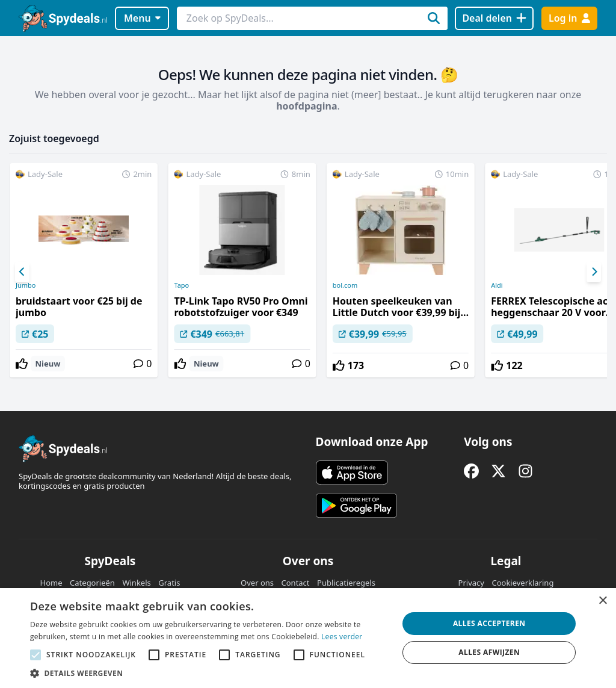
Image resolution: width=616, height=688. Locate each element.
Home (51, 583)
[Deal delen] (494, 18)
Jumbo (26, 285)
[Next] (594, 272)
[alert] (308, 638)
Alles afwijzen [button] (489, 652)
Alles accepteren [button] (489, 623)
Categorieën (92, 583)
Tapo (181, 285)
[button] (209, 673)
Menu (142, 18)
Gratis (169, 583)
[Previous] (22, 272)
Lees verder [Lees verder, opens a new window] (342, 637)
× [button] (602, 601)
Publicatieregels (346, 583)
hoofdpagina (306, 106)
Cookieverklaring (522, 583)
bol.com (345, 285)
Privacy (471, 583)
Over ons (257, 583)
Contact (296, 583)
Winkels (136, 583)
